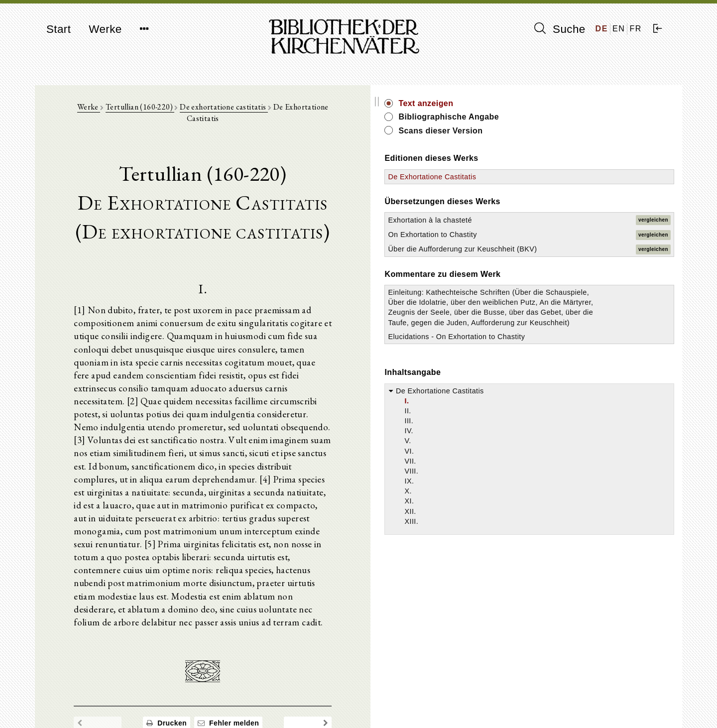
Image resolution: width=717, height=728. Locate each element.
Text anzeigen (576, 103)
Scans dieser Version (591, 131)
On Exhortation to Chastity (583, 235)
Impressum (547, 696)
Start (59, 29)
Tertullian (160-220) (198, 115)
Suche (560, 29)
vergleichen (653, 220)
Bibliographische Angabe (599, 117)
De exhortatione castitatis (282, 115)
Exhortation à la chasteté (580, 220)
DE (602, 29)
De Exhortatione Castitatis (582, 177)
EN (619, 29)
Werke (105, 29)
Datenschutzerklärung (565, 705)
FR (636, 29)
